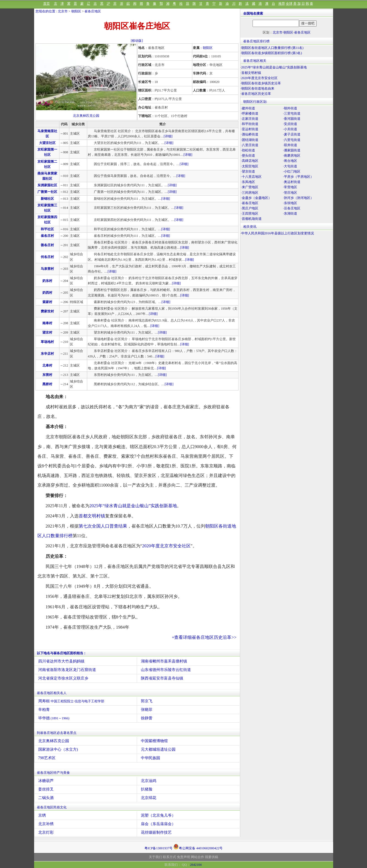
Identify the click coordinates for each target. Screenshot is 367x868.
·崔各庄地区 (250, 203)
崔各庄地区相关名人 (52, 693)
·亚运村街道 (250, 129)
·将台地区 (290, 161)
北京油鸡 (149, 781)
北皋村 (47, 365)
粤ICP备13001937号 (159, 848)
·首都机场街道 (251, 219)
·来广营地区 (250, 187)
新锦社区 (47, 199)
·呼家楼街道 (250, 113)
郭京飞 (147, 701)
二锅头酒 (46, 798)
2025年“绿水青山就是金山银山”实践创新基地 (133, 506)
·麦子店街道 (292, 134)
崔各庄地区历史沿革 (256, 94)
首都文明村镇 (92, 516)
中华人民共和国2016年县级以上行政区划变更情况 (278, 233)
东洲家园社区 (47, 185)
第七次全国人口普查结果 (103, 526)
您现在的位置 (45, 11)
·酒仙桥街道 (250, 134)
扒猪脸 (147, 789)
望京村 (47, 332)
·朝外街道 (290, 108)
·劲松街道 (248, 150)
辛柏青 (44, 710)
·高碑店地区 (250, 161)
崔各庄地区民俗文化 (52, 807)
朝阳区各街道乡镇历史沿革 (261, 83)
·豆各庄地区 (292, 208)
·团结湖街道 (250, 140)
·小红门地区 (292, 171)
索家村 (47, 302)
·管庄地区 (290, 193)
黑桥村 (47, 384)
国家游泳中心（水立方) (58, 749)
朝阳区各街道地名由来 (258, 88)
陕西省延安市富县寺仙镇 (162, 678)
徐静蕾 (147, 718)
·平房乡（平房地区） (298, 177)
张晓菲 (147, 710)
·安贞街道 (290, 124)
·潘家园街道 (292, 150)
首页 (46, 4)
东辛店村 (47, 354)
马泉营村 (47, 269)
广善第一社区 (47, 192)
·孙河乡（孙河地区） (298, 198)
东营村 (47, 375)
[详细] (168, 136)
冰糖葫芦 (46, 781)
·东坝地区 (290, 203)
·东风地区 (248, 182)
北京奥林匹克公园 (86, 116)
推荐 (282, 4)
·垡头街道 (248, 156)
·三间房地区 (250, 193)
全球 (289, 4)
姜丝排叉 (46, 789)
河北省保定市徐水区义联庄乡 (63, 678)
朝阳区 (76, 11)
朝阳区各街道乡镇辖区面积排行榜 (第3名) (272, 53)
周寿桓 (71, 701)
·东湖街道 (290, 213)
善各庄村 (47, 245)
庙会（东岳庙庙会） (158, 824)
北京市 (63, 11)
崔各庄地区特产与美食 (53, 773)
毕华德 (54, 718)
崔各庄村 (47, 236)
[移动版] (137, 41)
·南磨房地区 (292, 156)
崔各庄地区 (93, 11)
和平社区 (47, 229)
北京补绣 (46, 824)
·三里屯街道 (292, 113)
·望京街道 (248, 171)
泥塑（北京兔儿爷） (158, 815)
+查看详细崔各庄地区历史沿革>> (204, 637)
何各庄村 (47, 257)
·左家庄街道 (250, 119)
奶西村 (47, 293)
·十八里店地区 (251, 177)
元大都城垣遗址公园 (158, 749)
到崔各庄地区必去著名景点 (57, 733)
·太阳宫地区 (250, 166)
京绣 (42, 815)
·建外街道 (248, 108)
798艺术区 (47, 758)
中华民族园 (150, 758)
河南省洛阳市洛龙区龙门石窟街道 (67, 670)
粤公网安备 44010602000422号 (198, 847)
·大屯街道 (290, 166)
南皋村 (47, 323)
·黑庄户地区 (250, 208)
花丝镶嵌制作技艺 (156, 832)
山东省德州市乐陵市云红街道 (166, 670)
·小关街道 (290, 129)
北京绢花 (149, 798)
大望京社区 (47, 143)
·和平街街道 (250, 124)
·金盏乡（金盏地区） (256, 198)
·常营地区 (290, 187)
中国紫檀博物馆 (154, 741)
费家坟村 (47, 311)
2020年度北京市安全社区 (166, 546)
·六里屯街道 (292, 140)
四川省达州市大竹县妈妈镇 (61, 661)
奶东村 (47, 281)
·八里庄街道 (250, 145)
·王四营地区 (250, 213)
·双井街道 (290, 145)
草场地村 (47, 342)
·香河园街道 (292, 119)
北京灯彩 (46, 832)
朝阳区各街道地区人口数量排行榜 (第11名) (272, 48)
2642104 (196, 865)
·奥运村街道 (292, 182)
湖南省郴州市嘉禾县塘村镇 (164, 661)
